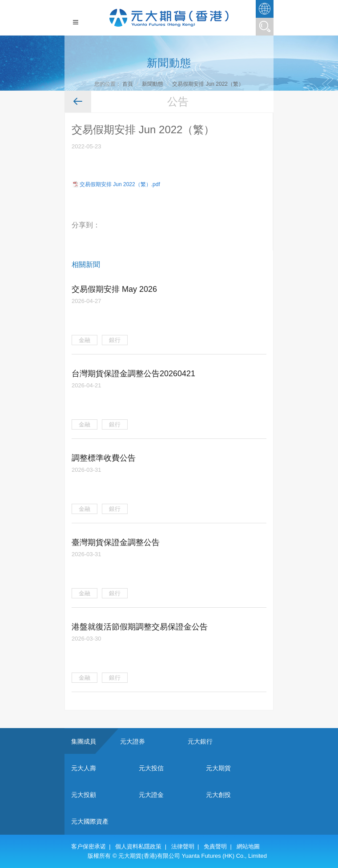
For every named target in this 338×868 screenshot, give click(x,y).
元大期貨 (218, 768)
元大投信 (151, 768)
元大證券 (133, 741)
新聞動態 (153, 84)
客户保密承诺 (89, 846)
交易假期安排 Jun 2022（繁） (208, 84)
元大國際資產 (90, 821)
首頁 (128, 84)
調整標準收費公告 (104, 458)
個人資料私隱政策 (138, 846)
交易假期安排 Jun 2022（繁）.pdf (120, 184)
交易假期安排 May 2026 (114, 289)
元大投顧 (84, 795)
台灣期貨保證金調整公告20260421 (133, 374)
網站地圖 (248, 846)
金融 (84, 340)
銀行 (115, 340)
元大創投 (218, 795)
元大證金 (151, 795)
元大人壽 (84, 768)
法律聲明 (183, 846)
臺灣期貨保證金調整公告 (116, 542)
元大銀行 (200, 741)
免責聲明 (215, 846)
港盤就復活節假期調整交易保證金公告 (140, 627)
